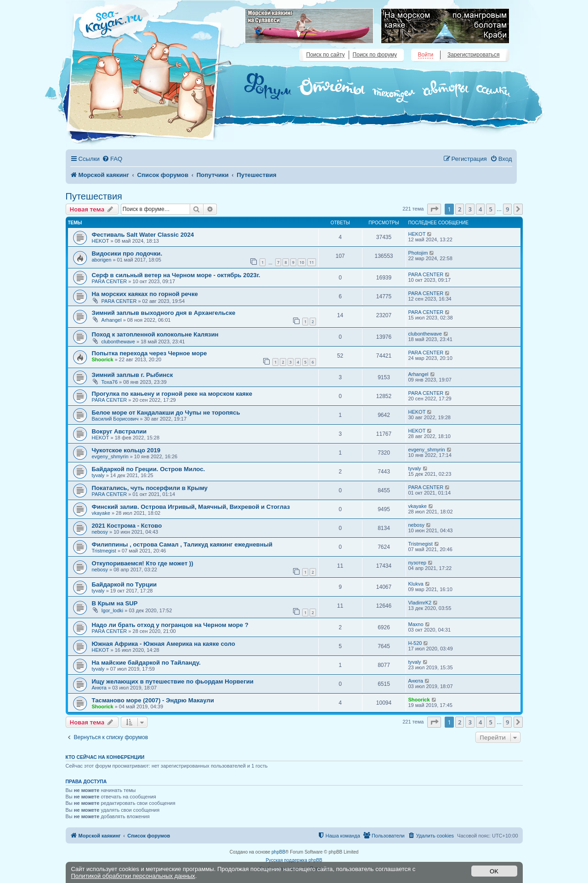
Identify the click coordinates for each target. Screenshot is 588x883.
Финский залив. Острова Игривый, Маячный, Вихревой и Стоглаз (191, 507)
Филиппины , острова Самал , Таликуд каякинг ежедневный (182, 544)
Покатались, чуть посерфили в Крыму (150, 488)
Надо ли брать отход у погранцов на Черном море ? (170, 625)
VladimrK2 (420, 603)
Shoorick (103, 359)
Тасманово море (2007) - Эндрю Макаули (153, 700)
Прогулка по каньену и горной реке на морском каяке (172, 394)
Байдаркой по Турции (124, 584)
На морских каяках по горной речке (145, 294)
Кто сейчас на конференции (105, 757)
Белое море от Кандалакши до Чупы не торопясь (166, 413)
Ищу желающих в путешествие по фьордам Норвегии (173, 681)
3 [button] (470, 209)
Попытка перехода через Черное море (150, 353)
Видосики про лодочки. (127, 254)
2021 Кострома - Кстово (127, 526)
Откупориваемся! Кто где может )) (143, 563)
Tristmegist (104, 551)
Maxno (416, 624)
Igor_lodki (113, 610)
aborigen (102, 260)
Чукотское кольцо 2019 (126, 450)
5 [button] (490, 209)
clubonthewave (118, 342)
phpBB (278, 852)
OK (494, 871)
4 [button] (480, 209)
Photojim (418, 253)
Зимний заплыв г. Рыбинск (133, 375)
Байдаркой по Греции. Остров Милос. (149, 469)
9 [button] (507, 209)
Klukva (416, 584)
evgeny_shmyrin (110, 456)
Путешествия (94, 196)
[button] (434, 209)
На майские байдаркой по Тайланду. (146, 663)
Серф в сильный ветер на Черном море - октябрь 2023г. (176, 275)
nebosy (100, 532)
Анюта (99, 688)
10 (302, 262)
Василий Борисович (115, 419)
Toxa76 (110, 382)
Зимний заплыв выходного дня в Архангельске (164, 313)
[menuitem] (112, 159)
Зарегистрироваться (473, 55)
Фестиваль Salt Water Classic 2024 (143, 235)
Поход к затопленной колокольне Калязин (155, 334)
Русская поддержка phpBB (294, 860)
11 (311, 262)
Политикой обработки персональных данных (133, 876)
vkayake (101, 513)
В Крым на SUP (115, 603)
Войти (426, 55)
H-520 (415, 643)
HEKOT (101, 241)
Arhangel (112, 320)
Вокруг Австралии (119, 431)
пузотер (417, 563)
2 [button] (460, 209)
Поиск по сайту (326, 55)
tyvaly (98, 475)
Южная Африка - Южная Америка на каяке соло (164, 644)
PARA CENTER (110, 281)
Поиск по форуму (375, 55)
